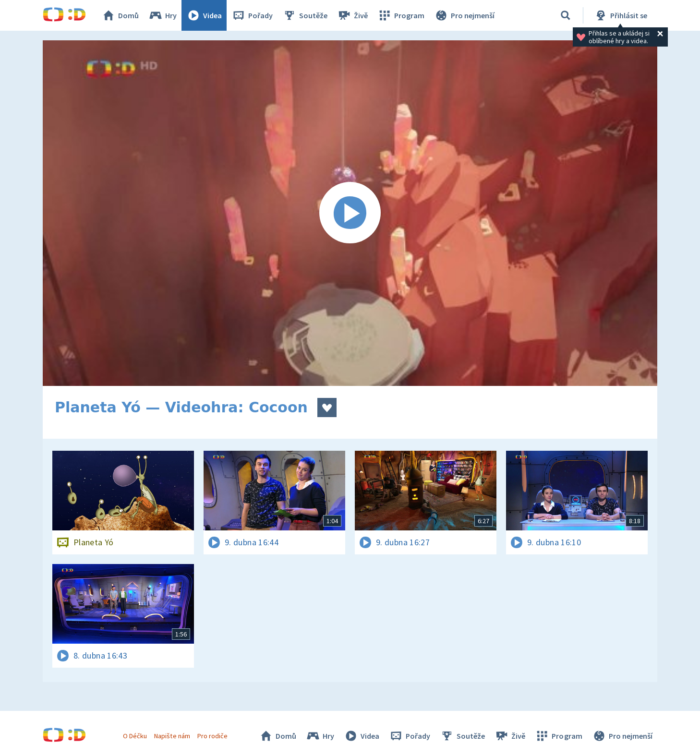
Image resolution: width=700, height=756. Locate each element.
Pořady (252, 15)
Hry (163, 15)
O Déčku (135, 736)
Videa (204, 15)
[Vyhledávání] (566, 15)
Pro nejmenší (464, 15)
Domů (120, 15)
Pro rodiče (212, 736)
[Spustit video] (350, 213)
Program (401, 15)
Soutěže (305, 15)
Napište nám (172, 736)
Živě (352, 15)
